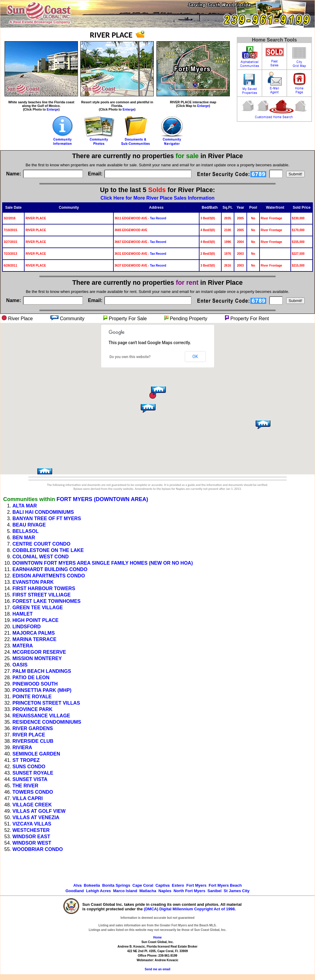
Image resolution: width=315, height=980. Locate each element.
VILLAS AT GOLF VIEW (39, 811)
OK (195, 357)
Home (158, 937)
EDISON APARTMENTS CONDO (49, 576)
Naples (165, 891)
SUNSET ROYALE (33, 773)
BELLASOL (25, 531)
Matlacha (148, 891)
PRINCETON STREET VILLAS (46, 703)
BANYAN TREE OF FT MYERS (47, 518)
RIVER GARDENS (33, 728)
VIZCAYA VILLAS (32, 824)
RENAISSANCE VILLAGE (41, 716)
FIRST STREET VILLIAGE (42, 595)
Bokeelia (92, 885)
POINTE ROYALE (32, 697)
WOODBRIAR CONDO (38, 849)
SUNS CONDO (29, 767)
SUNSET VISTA (30, 779)
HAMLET (23, 614)
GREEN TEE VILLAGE (38, 608)
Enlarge (53, 109)
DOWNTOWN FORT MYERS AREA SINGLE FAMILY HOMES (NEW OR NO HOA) (103, 563)
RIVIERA (22, 747)
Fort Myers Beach (225, 885)
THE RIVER (25, 786)
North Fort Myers (189, 891)
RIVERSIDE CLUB (33, 741)
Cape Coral (143, 885)
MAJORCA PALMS (34, 633)
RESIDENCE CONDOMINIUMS (47, 722)
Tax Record (158, 218)
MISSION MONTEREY (37, 658)
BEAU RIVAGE (29, 525)
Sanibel (214, 891)
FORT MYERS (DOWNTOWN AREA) (102, 499)
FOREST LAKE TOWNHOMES (47, 601)
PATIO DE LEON (31, 678)
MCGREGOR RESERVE (39, 652)
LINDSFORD (27, 627)
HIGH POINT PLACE (35, 620)
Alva (77, 885)
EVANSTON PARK (33, 582)
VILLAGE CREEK (32, 805)
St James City (237, 891)
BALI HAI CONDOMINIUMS (43, 512)
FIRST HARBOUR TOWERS (44, 588)
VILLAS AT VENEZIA (36, 817)
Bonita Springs (116, 885)
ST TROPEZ (26, 760)
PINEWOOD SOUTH (35, 684)
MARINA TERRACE (34, 639)
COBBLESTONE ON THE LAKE (48, 550)
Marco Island (125, 891)
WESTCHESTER (31, 830)
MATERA (23, 646)
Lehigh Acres (99, 891)
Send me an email (157, 969)
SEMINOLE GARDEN (36, 754)
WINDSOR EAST (31, 837)
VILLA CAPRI (28, 798)
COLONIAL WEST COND (40, 557)
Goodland (75, 891)
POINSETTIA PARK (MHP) (42, 690)
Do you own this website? (130, 357)
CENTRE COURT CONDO (41, 544)
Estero (178, 885)
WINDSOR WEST (32, 843)
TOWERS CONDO (33, 792)
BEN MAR (24, 538)
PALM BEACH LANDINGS (42, 671)
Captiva (163, 885)
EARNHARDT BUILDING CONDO (50, 569)
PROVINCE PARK (32, 709)
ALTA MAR (25, 506)
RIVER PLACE (29, 735)
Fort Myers (196, 885)
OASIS (20, 665)
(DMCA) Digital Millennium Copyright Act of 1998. (190, 909)
